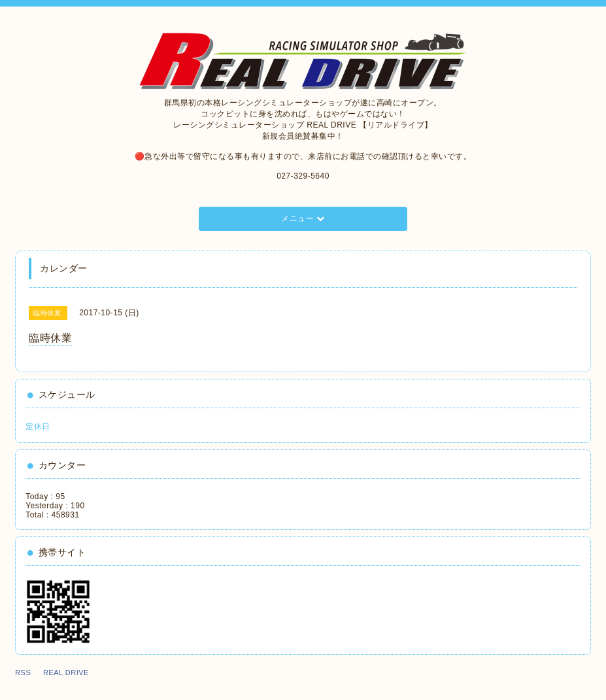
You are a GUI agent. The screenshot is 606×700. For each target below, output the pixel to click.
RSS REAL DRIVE (56, 673)
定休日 (38, 427)
